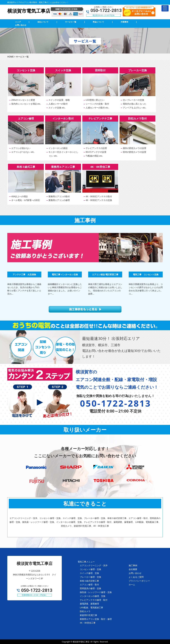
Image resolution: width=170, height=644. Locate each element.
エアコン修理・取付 (89, 585)
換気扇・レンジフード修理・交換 (96, 592)
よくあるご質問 (136, 577)
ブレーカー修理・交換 (90, 577)
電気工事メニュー (86, 562)
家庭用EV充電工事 (88, 615)
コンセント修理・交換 (90, 569)
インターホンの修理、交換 (93, 596)
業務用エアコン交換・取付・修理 (96, 619)
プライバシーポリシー (139, 581)
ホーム (132, 585)
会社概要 (133, 569)
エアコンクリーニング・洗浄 (94, 565)
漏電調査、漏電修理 (89, 604)
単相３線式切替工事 (89, 581)
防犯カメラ (85, 611)
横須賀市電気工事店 (81, 642)
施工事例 (133, 565)
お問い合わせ (135, 573)
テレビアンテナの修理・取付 (94, 600)
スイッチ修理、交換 (89, 573)
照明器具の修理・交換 (90, 588)
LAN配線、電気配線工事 (91, 607)
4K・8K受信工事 (88, 623)
